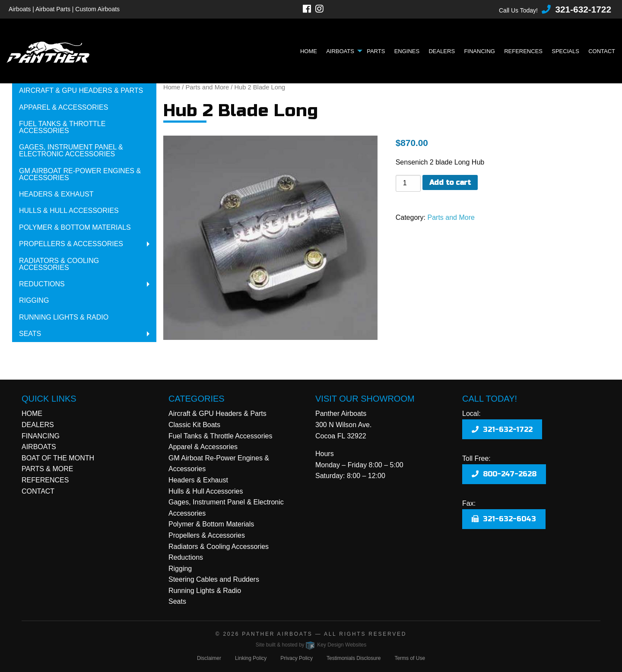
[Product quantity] (408, 183)
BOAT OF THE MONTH (58, 458)
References (523, 51)
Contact (602, 51)
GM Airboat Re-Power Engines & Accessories (80, 174)
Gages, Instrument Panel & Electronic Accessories (71, 151)
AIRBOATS (39, 447)
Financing (479, 51)
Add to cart (450, 182)
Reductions (42, 284)
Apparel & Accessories (63, 107)
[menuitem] (311, 51)
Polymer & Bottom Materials (75, 227)
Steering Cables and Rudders (214, 579)
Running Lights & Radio (64, 317)
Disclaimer (209, 658)
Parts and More (208, 87)
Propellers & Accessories (71, 244)
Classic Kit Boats (194, 425)
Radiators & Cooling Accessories (59, 264)
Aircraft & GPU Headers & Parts (81, 90)
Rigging (34, 300)
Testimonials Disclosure (354, 658)
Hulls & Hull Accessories (69, 211)
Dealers (442, 51)
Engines (407, 51)
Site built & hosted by (311, 645)
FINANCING (41, 436)
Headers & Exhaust (56, 194)
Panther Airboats (277, 634)
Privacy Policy (297, 658)
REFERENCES (45, 480)
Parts (376, 51)
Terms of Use (410, 658)
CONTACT (38, 491)
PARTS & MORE (47, 469)
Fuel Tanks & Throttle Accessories (62, 127)
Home (309, 51)
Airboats (340, 51)
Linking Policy (251, 658)
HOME (32, 414)
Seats (30, 334)
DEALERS (38, 425)
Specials (565, 51)
